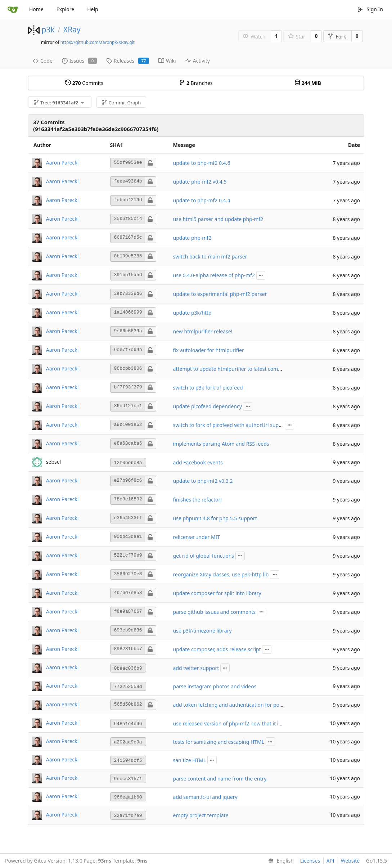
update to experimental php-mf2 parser (220, 294)
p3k (48, 30)
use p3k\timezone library (202, 631)
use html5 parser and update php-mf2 (218, 219)
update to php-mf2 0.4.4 (202, 200)
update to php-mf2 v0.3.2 (203, 481)
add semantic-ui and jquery (205, 797)
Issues (79, 61)
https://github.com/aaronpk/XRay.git (98, 42)
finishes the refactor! (197, 500)
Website (350, 861)
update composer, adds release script (217, 649)
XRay (72, 30)
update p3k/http (192, 313)
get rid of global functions (204, 556)
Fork (337, 37)
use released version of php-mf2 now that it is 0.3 (231, 723)
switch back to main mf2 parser (210, 257)
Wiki (167, 61)
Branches (196, 83)
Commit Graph (121, 103)
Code (43, 61)
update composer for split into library (217, 593)
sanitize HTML (190, 760)
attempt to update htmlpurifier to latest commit (230, 369)
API (330, 861)
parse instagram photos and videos (215, 686)
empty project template (201, 815)
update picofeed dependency (208, 406)
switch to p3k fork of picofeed (208, 388)
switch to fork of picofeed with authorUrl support (231, 425)
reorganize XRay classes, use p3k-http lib (221, 574)
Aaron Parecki (62, 162)
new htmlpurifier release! (203, 331)
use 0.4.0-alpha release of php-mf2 (214, 275)
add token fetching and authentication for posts (230, 705)
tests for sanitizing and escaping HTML (219, 742)
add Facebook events (198, 462)
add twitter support (196, 668)
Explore (65, 9)
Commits (84, 83)
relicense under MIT (197, 537)
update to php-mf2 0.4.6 (202, 163)
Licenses (310, 861)
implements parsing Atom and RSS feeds (221, 444)
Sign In (370, 9)
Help (93, 9)
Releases (128, 61)
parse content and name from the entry (220, 779)
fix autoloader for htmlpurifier (209, 350)
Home (36, 9)
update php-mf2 (192, 238)
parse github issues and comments (215, 612)
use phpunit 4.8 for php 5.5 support (215, 518)
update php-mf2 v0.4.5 (200, 182)
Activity (198, 61)
